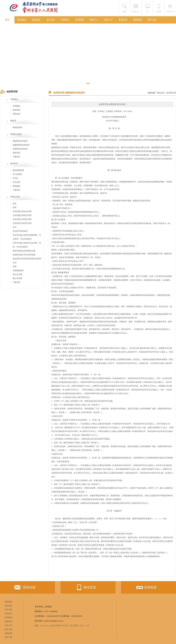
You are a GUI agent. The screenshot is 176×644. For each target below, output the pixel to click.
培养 (15, 207)
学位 (15, 227)
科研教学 (65, 20)
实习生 (16, 178)
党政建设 (36, 20)
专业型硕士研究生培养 (22, 215)
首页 (7, 20)
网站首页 (161, 93)
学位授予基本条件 (20, 231)
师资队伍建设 (16, 134)
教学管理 (14, 164)
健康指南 (8, 621)
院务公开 (108, 20)
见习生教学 (17, 174)
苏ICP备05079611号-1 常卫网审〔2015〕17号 (71, 626)
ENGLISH (170, 12)
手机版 (159, 12)
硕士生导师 (17, 278)
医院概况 (22, 20)
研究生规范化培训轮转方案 (24, 251)
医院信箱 (25, 588)
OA (147, 12)
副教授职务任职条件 (21, 145)
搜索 (124, 12)
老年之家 (152, 20)
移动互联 (85, 587)
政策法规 (123, 20)
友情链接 (146, 588)
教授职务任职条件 (20, 141)
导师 (15, 267)
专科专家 (51, 20)
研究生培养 (15, 197)
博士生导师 (17, 274)
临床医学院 (171, 93)
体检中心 (94, 20)
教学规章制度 (18, 170)
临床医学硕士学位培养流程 (24, 255)
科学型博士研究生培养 (22, 219)
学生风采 (16, 182)
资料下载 (8, 637)
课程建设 (16, 186)
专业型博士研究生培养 (22, 223)
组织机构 (16, 110)
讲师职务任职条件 (20, 149)
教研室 (13, 121)
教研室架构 (17, 127)
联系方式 (136, 12)
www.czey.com (46, 626)
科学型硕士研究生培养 (22, 211)
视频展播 (137, 20)
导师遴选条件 (18, 270)
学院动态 (16, 114)
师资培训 (16, 153)
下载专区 (16, 157)
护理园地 (80, 20)
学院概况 (14, 99)
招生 (15, 204)
